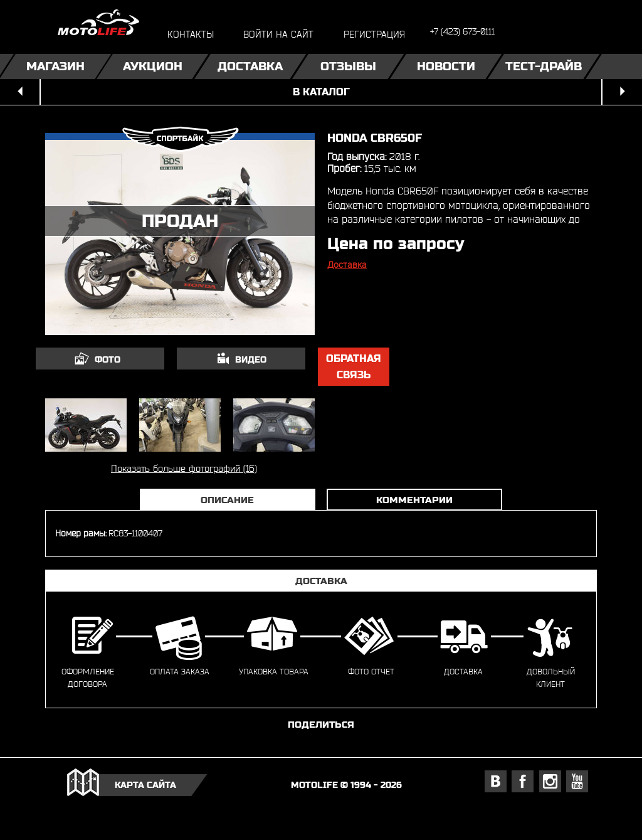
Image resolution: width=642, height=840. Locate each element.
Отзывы (348, 66)
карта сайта (145, 785)
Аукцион (153, 66)
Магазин (55, 66)
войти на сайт (278, 34)
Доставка (250, 66)
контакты (191, 34)
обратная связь (354, 367)
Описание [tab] (227, 500)
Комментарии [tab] (414, 500)
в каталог (321, 92)
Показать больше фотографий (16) (184, 468)
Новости (446, 66)
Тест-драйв (544, 66)
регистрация (374, 34)
